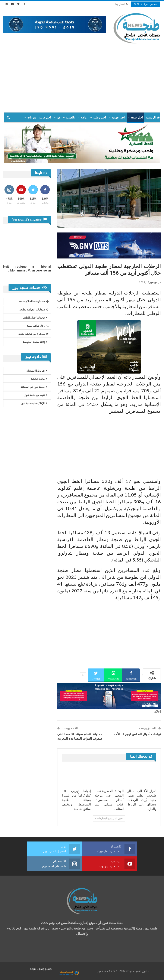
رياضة (84, 118)
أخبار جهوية (118, 118)
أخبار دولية (45, 118)
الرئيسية (153, 118)
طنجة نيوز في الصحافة (33, 387)
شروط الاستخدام (36, 371)
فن (59, 118)
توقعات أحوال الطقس (33, 318)
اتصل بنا (122, 4)
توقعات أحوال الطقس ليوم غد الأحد (137, 734)
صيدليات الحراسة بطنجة (34, 310)
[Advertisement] (82, 76)
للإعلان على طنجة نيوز (33, 403)
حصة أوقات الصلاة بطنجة (34, 302)
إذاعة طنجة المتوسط (34, 342)
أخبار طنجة (137, 118)
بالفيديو (70, 118)
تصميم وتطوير (44, 969)
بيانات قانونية (38, 379)
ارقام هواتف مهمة (38, 326)
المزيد (33, 118)
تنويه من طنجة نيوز (35, 395)
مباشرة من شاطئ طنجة (33, 334)
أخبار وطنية (100, 118)
